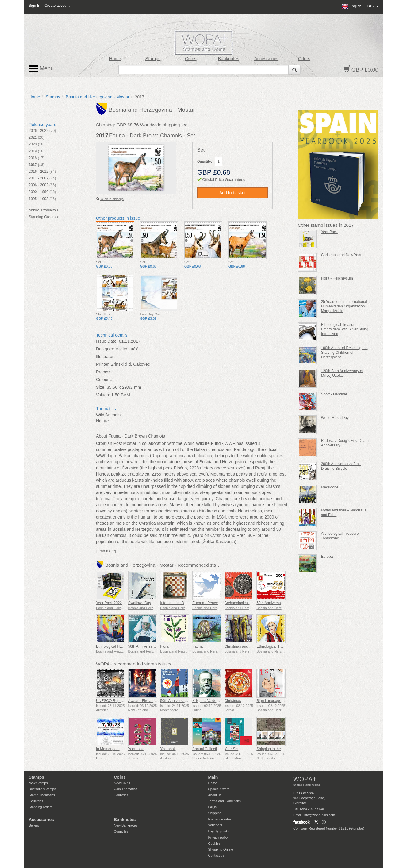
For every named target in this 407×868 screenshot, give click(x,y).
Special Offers (219, 789)
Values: (103, 395)
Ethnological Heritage (113, 646)
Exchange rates (220, 819)
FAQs (213, 807)
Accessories (266, 59)
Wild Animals (108, 415)
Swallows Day (140, 603)
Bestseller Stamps (42, 789)
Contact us (216, 855)
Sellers (34, 825)
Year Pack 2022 (109, 603)
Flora (164, 646)
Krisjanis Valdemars (208, 701)
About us (215, 795)
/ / (360, 6)
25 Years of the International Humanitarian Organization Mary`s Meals (344, 306)
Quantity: (205, 161)
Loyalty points (219, 831)
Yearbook (136, 749)
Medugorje (330, 487)
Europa (327, 557)
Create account (57, 6)
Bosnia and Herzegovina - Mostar (98, 97)
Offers (304, 59)
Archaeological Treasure (244, 603)
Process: (104, 372)
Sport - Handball (334, 394)
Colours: (104, 380)
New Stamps (38, 783)
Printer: (103, 364)
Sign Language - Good (275, 701)
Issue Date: (107, 341)
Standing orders (41, 807)
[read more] (106, 551)
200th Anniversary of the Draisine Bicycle (341, 466)
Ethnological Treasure (274, 646)
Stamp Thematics (42, 795)
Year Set (232, 749)
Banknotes (228, 59)
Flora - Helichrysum (337, 278)
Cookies (214, 843)
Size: (101, 387)
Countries (36, 801)
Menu (41, 69)
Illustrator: (105, 357)
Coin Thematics (125, 789)
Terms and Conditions (225, 801)
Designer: (105, 349)
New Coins (122, 783)
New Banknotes (126, 825)
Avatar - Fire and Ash (146, 701)
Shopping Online (221, 849)
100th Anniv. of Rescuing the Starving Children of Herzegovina (344, 353)
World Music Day (335, 418)
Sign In (35, 6)
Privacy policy (219, 837)
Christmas (233, 701)
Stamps (153, 59)
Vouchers (215, 825)
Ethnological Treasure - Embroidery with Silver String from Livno (345, 329)
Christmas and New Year (245, 646)
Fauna (198, 646)
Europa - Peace (205, 603)
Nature (102, 421)
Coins (191, 59)
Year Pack (329, 232)
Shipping (215, 813)
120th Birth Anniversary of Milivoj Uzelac (342, 373)
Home (115, 59)
